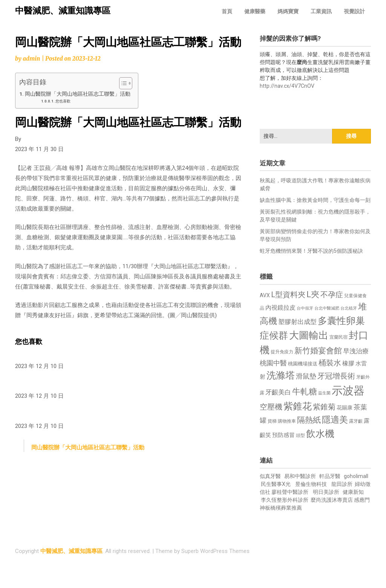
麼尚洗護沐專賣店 (332, 500)
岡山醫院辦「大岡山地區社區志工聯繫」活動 (78, 94)
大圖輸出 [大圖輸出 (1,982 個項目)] (309, 335)
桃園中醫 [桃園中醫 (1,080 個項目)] (273, 363)
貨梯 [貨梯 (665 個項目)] (272, 421)
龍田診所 (342, 484)
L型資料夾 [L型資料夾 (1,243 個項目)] (288, 295)
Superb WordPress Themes (215, 551)
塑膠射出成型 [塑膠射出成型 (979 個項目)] (297, 322)
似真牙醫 (270, 476)
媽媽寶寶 (288, 11)
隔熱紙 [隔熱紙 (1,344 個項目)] (309, 420)
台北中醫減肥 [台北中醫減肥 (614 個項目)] (327, 308)
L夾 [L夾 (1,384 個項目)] (313, 294)
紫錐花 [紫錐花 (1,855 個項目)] (298, 406)
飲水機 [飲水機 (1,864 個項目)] (320, 434)
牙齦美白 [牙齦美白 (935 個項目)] (278, 392)
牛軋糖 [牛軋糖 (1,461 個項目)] (305, 391)
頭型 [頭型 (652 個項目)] (300, 435)
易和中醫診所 (300, 476)
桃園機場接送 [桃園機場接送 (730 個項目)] (303, 364)
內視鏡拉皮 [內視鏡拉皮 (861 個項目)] (280, 308)
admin (31, 59)
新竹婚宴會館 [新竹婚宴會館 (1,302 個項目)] (318, 351)
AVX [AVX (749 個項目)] (265, 295)
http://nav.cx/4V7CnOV (287, 86)
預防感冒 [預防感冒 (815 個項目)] (283, 435)
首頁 (227, 11)
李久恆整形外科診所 (285, 500)
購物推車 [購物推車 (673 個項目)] (287, 421)
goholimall (356, 476)
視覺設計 (354, 11)
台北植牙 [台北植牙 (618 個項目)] (349, 308)
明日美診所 (325, 492)
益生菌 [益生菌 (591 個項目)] (324, 393)
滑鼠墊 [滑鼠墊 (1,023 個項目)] (306, 376)
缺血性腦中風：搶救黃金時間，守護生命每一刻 (315, 200)
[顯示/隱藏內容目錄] (122, 83)
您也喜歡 (63, 101)
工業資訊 (321, 11)
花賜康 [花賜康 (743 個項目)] (345, 408)
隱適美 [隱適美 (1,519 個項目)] (335, 420)
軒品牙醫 (330, 476)
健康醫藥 (255, 11)
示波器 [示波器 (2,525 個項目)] (348, 391)
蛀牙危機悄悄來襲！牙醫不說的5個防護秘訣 (311, 251)
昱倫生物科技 (311, 484)
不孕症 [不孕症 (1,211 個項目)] (332, 295)
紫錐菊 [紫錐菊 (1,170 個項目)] (324, 407)
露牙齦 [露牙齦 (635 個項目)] (356, 421)
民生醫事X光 (276, 484)
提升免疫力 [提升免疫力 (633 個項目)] (282, 352)
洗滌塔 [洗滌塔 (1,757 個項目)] (281, 375)
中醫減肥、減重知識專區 (63, 11)
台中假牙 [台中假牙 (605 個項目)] (305, 308)
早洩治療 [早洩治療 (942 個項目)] (356, 351)
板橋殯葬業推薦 (283, 508)
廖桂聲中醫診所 (290, 492)
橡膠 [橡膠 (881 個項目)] (348, 363)
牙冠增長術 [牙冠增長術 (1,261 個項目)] (336, 376)
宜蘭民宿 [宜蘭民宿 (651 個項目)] (339, 337)
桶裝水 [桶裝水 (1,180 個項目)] (330, 363)
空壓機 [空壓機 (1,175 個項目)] (271, 407)
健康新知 (353, 492)
